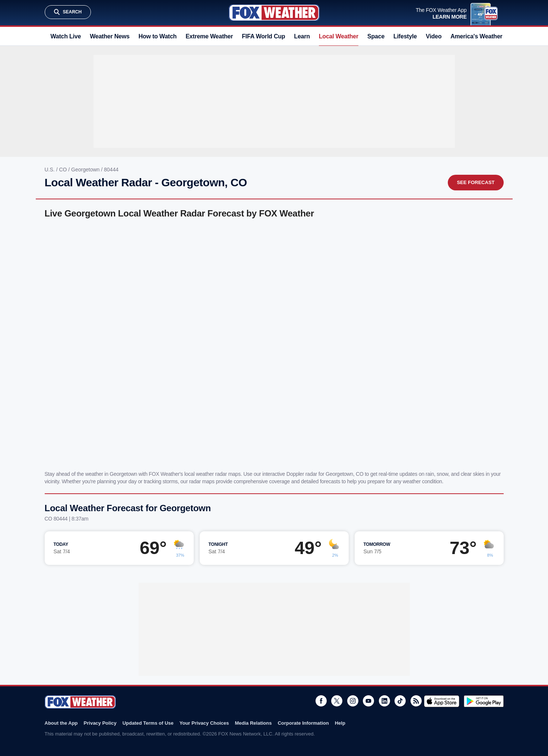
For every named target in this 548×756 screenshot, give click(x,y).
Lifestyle (405, 36)
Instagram (353, 701)
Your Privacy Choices (204, 723)
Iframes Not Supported (274, 343)
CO (64, 170)
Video (434, 36)
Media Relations (253, 723)
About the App (61, 723)
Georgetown (86, 170)
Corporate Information (303, 723)
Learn (302, 36)
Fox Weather (274, 13)
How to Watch (158, 36)
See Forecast (476, 182)
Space (376, 36)
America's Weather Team (484, 36)
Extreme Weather (209, 36)
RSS (416, 701)
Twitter (337, 701)
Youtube (368, 701)
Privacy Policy (100, 723)
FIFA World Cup (263, 36)
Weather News (110, 36)
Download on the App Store (442, 701)
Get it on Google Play (484, 701)
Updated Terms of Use (148, 723)
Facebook (321, 701)
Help (340, 723)
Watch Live (66, 36)
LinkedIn (384, 701)
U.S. (50, 170)
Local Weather (339, 36)
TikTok (400, 701)
